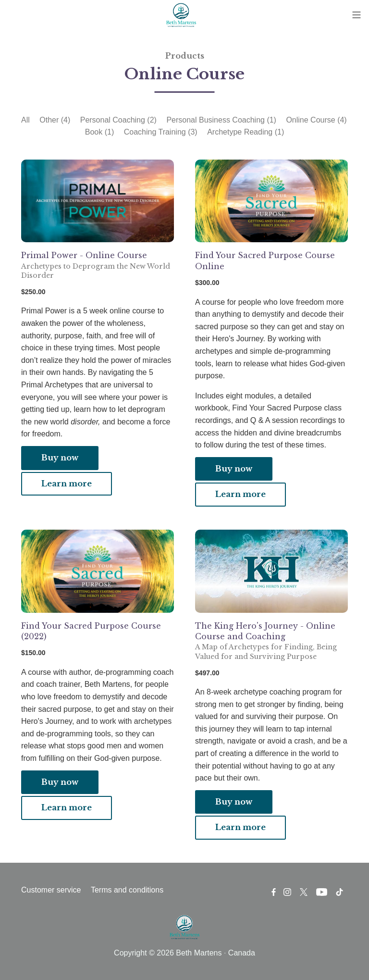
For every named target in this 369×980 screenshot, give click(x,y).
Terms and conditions (127, 890)
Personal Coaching (118, 120)
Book (99, 132)
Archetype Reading (246, 132)
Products (185, 56)
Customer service (51, 890)
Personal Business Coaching (221, 120)
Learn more (67, 484)
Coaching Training (161, 132)
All (25, 120)
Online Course (316, 120)
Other (55, 120)
